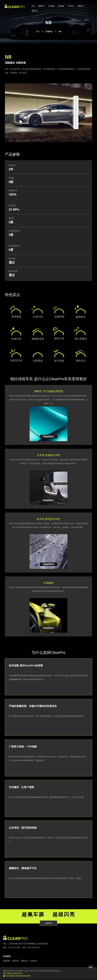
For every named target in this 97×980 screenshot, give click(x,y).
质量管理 (16, 961)
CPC (91, 967)
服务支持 (35, 11)
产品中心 (71, 6)
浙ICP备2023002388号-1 (13, 974)
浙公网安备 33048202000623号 (17, 976)
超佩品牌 (7, 961)
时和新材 (33, 961)
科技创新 (61, 6)
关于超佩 (51, 6)
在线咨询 (48, 923)
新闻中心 (81, 6)
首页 (33, 6)
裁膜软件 (41, 6)
